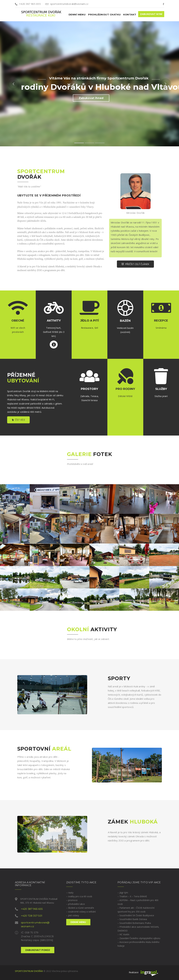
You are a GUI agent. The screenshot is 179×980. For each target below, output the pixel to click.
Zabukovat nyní (151, 14)
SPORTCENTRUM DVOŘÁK (29, 971)
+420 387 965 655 (28, 4)
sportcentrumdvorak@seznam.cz (67, 4)
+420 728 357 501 (32, 916)
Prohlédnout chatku (104, 15)
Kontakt (130, 15)
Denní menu (77, 15)
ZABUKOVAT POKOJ (38, 950)
